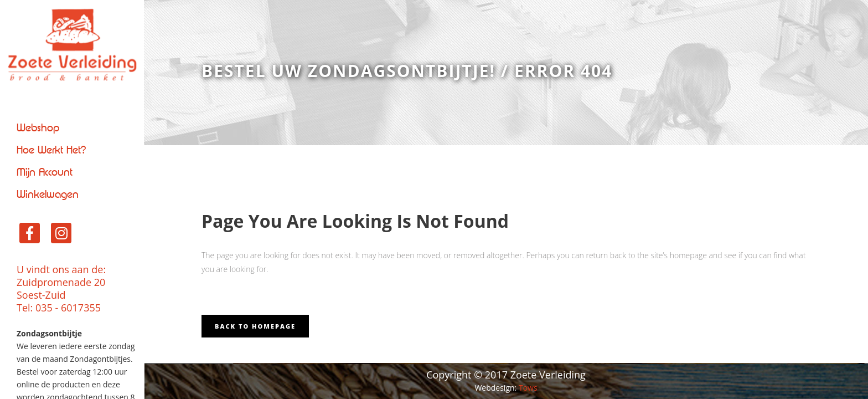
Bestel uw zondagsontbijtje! (348, 71)
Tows (528, 388)
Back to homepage (255, 326)
